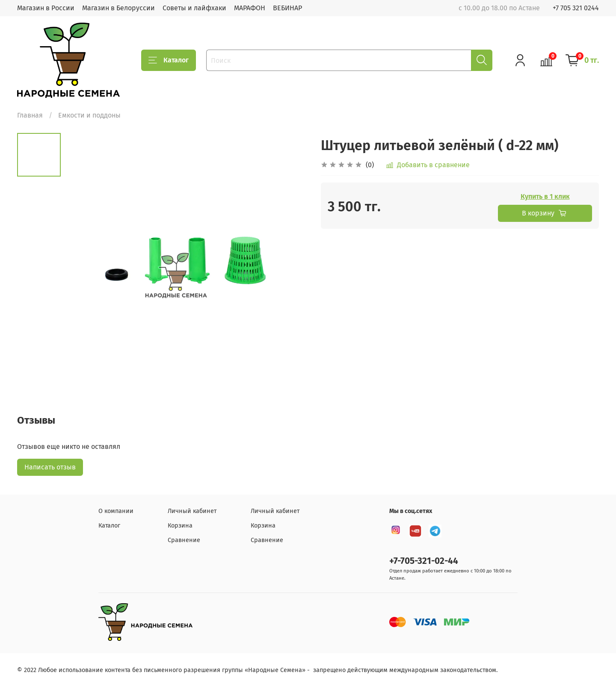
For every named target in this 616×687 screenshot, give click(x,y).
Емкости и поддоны (89, 115)
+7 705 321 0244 (576, 8)
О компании (116, 511)
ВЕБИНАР (287, 8)
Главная (30, 115)
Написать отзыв (50, 467)
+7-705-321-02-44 (424, 561)
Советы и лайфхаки (194, 8)
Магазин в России (46, 8)
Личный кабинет (192, 511)
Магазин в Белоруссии (118, 8)
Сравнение (184, 540)
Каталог (169, 60)
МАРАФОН (250, 8)
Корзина (180, 526)
